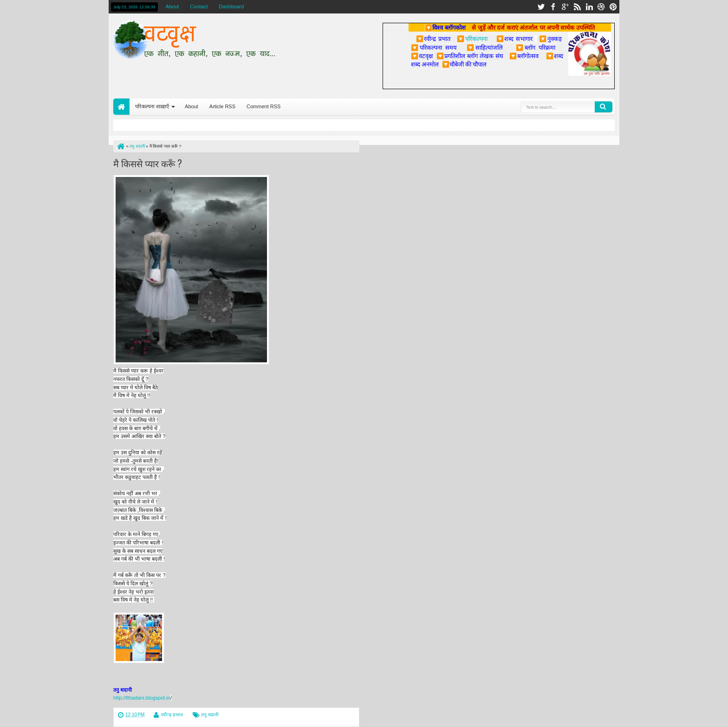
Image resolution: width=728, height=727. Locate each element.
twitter (541, 7)
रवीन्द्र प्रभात (172, 715)
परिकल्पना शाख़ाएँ (152, 106)
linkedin (589, 7)
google (565, 7)
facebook (553, 7)
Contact (199, 7)
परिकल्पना (472, 39)
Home (121, 107)
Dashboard (231, 7)
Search (604, 107)
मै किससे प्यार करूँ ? (148, 163)
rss (577, 7)
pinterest (613, 7)
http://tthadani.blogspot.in (142, 698)
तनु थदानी (210, 715)
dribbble (601, 7)
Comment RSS (263, 106)
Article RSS (222, 106)
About (172, 7)
